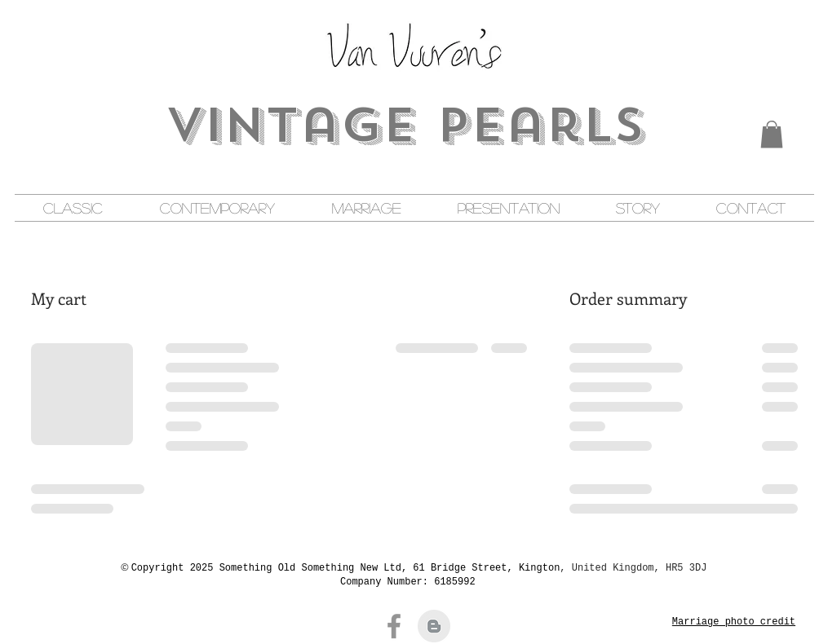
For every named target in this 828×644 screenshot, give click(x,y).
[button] (772, 134)
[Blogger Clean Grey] (434, 626)
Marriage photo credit (734, 622)
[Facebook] (394, 626)
